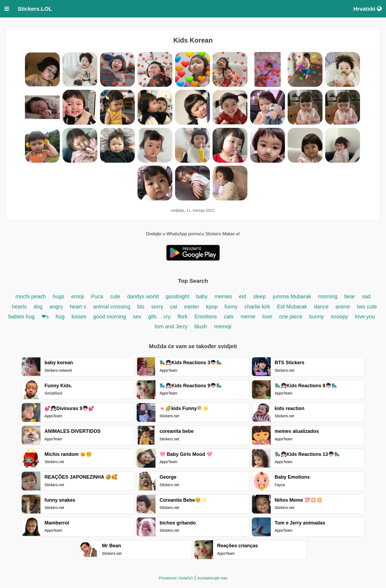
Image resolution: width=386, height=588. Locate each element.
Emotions (206, 317)
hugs (59, 296)
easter (192, 307)
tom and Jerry (172, 326)
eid (243, 296)
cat (174, 307)
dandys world (144, 296)
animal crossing (112, 307)
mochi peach (31, 296)
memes (223, 296)
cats (229, 317)
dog (38, 307)
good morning (110, 317)
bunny (317, 317)
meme (248, 317)
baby (202, 296)
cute (115, 296)
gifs (152, 317)
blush (201, 326)
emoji (78, 296)
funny (231, 307)
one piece (291, 317)
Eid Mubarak (293, 307)
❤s (45, 317)
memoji (222, 326)
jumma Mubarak (293, 296)
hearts (19, 307)
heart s (78, 307)
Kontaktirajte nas (212, 578)
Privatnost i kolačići (176, 578)
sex (137, 317)
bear (350, 296)
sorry (157, 307)
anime (343, 307)
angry (56, 307)
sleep (259, 296)
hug (60, 317)
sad (366, 296)
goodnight (178, 296)
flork (183, 317)
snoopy (339, 317)
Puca (97, 296)
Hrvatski (368, 9)
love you (365, 317)
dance (322, 307)
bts (141, 307)
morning (329, 296)
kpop (212, 307)
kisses (80, 317)
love (267, 317)
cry (167, 317)
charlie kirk (257, 307)
